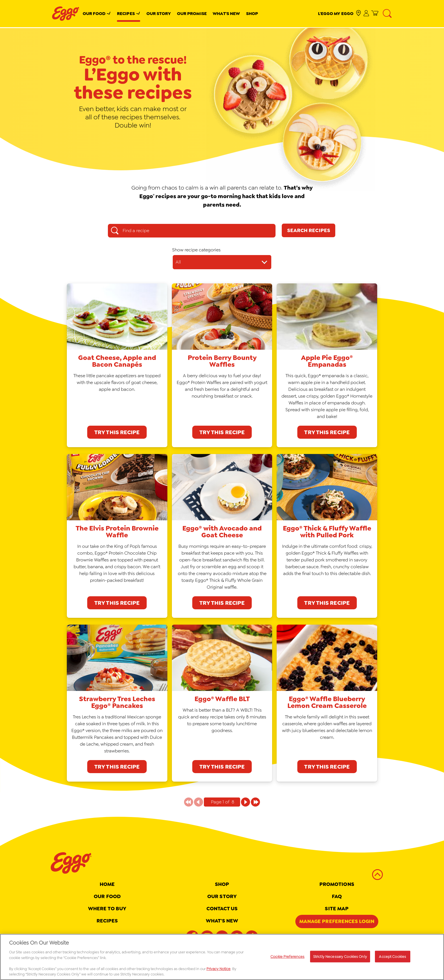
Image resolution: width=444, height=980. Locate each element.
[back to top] (377, 875)
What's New (226, 13)
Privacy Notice (218, 969)
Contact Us (222, 909)
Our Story (159, 13)
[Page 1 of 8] (246, 802)
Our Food (94, 13)
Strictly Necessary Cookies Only (340, 956)
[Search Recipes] (309, 230)
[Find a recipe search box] (192, 231)
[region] (222, 957)
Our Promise (192, 13)
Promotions (337, 884)
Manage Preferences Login (337, 921)
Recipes (126, 13)
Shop (252, 13)
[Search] (387, 14)
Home (107, 884)
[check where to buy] (359, 13)
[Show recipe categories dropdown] (222, 262)
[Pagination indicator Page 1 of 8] (222, 802)
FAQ (337, 896)
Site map (337, 909)
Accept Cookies (392, 956)
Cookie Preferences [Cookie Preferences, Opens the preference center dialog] (287, 956)
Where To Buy (107, 909)
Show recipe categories (196, 250)
